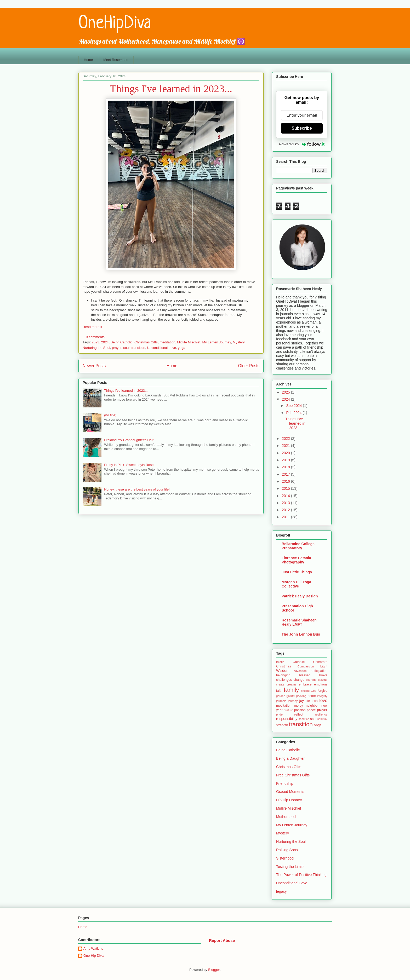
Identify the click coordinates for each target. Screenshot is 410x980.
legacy (281, 891)
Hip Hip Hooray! (289, 800)
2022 (286, 439)
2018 (286, 467)
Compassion (306, 666)
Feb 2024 (294, 413)
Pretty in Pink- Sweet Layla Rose (129, 465)
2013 (286, 503)
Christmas (284, 666)
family (291, 690)
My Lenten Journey (217, 342)
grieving (301, 696)
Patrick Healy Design (300, 596)
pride (279, 714)
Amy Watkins (93, 949)
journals (281, 701)
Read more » (92, 327)
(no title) (110, 415)
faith (279, 691)
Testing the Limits (290, 867)
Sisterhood (285, 858)
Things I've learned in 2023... (171, 89)
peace (311, 710)
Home (89, 60)
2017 (286, 474)
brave (323, 675)
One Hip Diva (93, 956)
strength (282, 725)
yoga (181, 348)
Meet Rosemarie (116, 60)
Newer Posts (94, 366)
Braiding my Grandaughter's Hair (129, 440)
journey (293, 701)
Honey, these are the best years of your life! (137, 489)
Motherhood (286, 817)
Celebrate (320, 662)
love (323, 701)
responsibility (287, 719)
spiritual (322, 719)
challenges (284, 680)
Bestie (280, 662)
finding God (309, 691)
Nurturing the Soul (96, 348)
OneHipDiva (115, 24)
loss (315, 701)
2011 (286, 517)
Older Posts (249, 366)
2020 (286, 453)
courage (311, 680)
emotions (321, 684)
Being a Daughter (290, 758)
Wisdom (283, 671)
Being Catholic (122, 342)
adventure (300, 671)
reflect (299, 714)
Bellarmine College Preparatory (298, 546)
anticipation (319, 671)
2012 (286, 510)
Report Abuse (222, 940)
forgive (322, 691)
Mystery (239, 342)
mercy (299, 706)
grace (291, 696)
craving (323, 680)
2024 (105, 342)
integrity (322, 696)
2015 (286, 488)
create (280, 684)
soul (126, 348)
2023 (96, 342)
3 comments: (96, 337)
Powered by (302, 144)
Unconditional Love (161, 348)
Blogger (214, 970)
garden (281, 696)
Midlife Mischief (189, 342)
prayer (117, 348)
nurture (288, 710)
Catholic (299, 662)
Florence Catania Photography (296, 560)
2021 (286, 446)
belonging (283, 675)
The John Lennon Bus (301, 634)
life (308, 701)
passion (300, 710)
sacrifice (304, 719)
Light (324, 666)
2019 (286, 460)
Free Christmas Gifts (293, 775)
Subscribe (302, 128)
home (312, 696)
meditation (167, 342)
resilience (321, 714)
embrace (305, 684)
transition (138, 348)
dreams (291, 684)
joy (301, 701)
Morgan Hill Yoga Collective (296, 584)
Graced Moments (290, 792)
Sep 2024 (294, 406)
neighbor (312, 706)
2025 (286, 392)
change (299, 680)
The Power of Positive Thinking (301, 875)
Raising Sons (287, 850)
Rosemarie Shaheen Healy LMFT (299, 622)
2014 (286, 496)
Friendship (285, 783)
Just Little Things (297, 572)
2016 (286, 481)
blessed (305, 675)
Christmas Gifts (146, 342)
